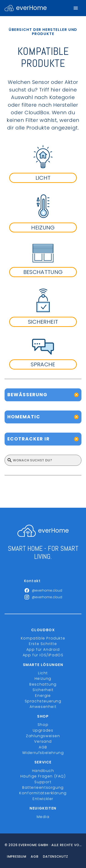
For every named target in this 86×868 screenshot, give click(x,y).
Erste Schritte (43, 644)
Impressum (17, 856)
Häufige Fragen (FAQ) (43, 776)
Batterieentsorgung (43, 787)
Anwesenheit (43, 707)
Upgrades (43, 730)
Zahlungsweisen (43, 736)
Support (43, 782)
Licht (43, 673)
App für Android (43, 650)
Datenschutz (55, 856)
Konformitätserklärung (43, 793)
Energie (43, 696)
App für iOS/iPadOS (43, 655)
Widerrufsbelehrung (43, 753)
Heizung (43, 679)
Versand (43, 741)
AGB (43, 747)
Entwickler (43, 799)
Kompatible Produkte (43, 638)
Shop (43, 725)
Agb (35, 856)
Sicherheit (43, 690)
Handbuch (43, 771)
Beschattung (43, 684)
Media (43, 817)
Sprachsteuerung (43, 701)
